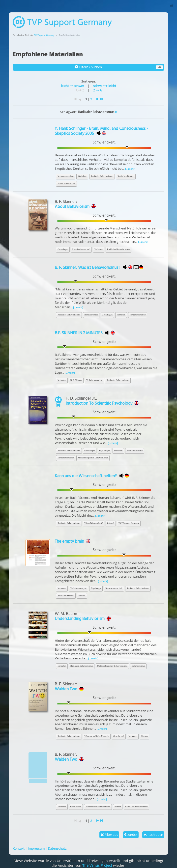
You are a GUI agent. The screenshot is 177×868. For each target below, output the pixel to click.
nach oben (153, 835)
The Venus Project (97, 865)
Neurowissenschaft (114, 588)
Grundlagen (63, 249)
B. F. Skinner (76, 380)
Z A (97, 90)
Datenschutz (57, 848)
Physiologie (104, 450)
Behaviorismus (91, 315)
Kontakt (19, 848)
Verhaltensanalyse (66, 176)
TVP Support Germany (44, 35)
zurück (131, 835)
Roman (145, 736)
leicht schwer (73, 86)
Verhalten (82, 176)
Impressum (36, 848)
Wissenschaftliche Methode (97, 736)
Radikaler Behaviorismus (102, 176)
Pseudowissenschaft (66, 183)
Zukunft (111, 523)
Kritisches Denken (126, 176)
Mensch (82, 595)
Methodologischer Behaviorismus (93, 458)
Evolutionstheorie (135, 450)
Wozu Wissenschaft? (94, 523)
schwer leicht (105, 86)
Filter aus (109, 835)
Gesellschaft (119, 736)
